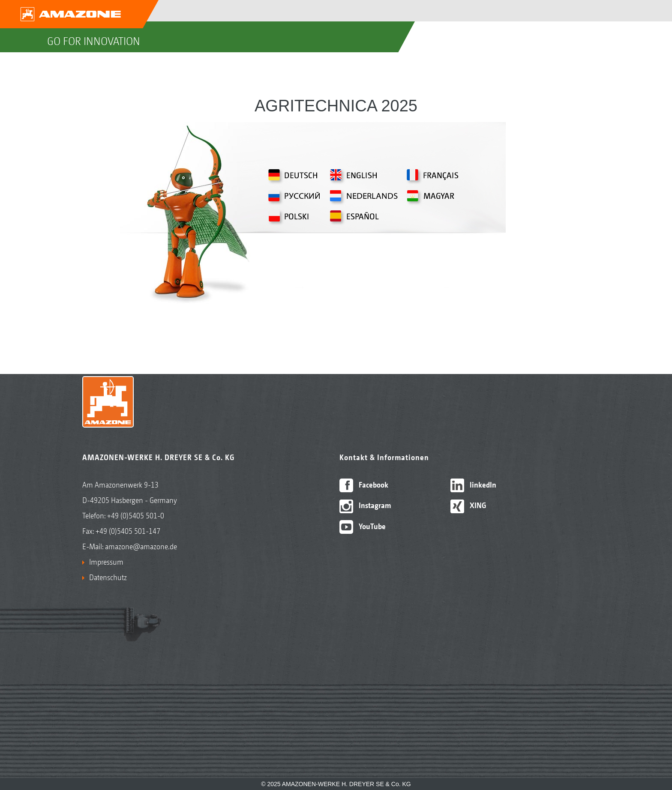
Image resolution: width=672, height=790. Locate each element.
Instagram (365, 505)
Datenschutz (108, 577)
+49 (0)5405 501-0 (136, 516)
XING (468, 505)
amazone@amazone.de (141, 546)
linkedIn (474, 485)
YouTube (363, 526)
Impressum (106, 562)
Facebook (364, 485)
